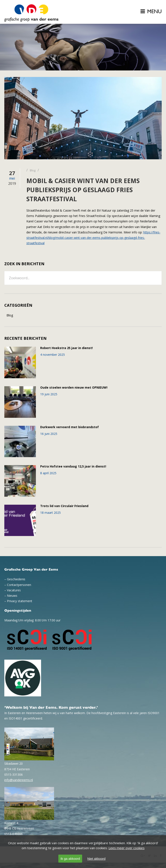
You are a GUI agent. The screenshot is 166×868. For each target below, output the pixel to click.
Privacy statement (20, 601)
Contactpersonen (19, 585)
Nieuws (12, 596)
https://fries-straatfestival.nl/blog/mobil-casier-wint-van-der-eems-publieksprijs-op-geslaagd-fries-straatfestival (93, 238)
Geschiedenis (16, 579)
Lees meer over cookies (127, 848)
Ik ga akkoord (70, 859)
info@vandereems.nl (19, 780)
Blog (10, 315)
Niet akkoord (96, 859)
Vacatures (14, 590)
